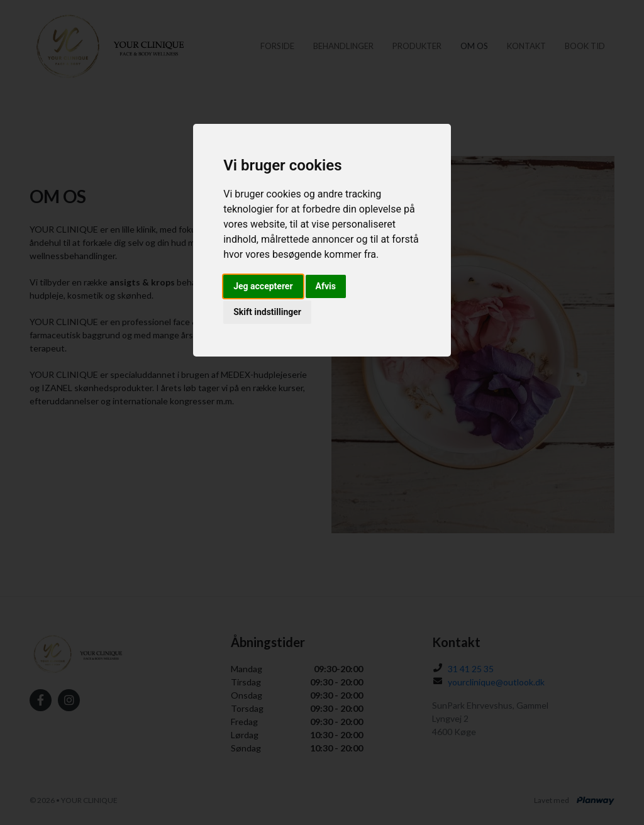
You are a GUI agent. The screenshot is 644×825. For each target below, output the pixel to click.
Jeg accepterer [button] (263, 286)
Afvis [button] (326, 286)
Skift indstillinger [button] (267, 312)
